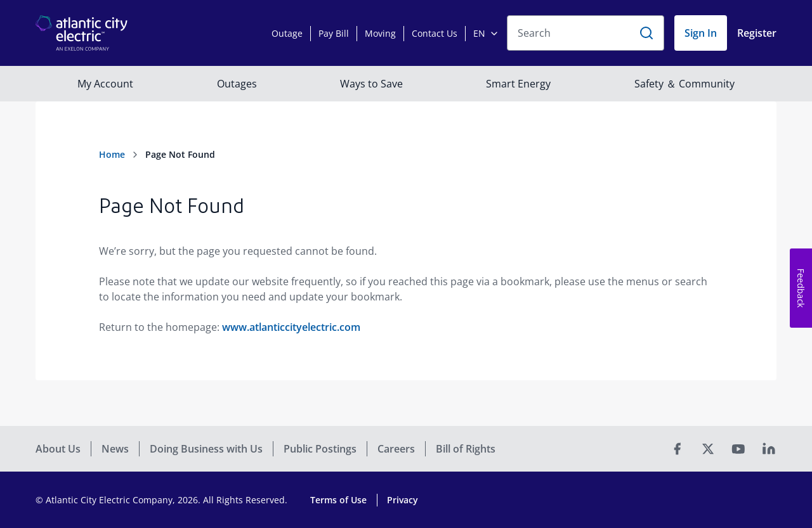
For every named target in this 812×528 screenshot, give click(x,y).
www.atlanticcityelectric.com (291, 327)
